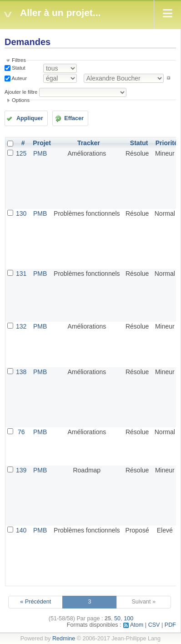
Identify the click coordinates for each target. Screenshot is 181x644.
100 (128, 619)
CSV (154, 625)
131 (21, 274)
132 (21, 326)
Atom (137, 625)
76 (21, 432)
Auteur (19, 78)
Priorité (167, 143)
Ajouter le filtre (21, 92)
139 (21, 470)
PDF (170, 625)
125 (21, 153)
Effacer (74, 118)
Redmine (64, 639)
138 (21, 372)
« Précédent (35, 602)
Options (21, 100)
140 (21, 530)
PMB (40, 153)
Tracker (89, 143)
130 (21, 213)
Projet (42, 143)
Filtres (19, 60)
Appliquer (30, 118)
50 (117, 619)
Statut (18, 68)
